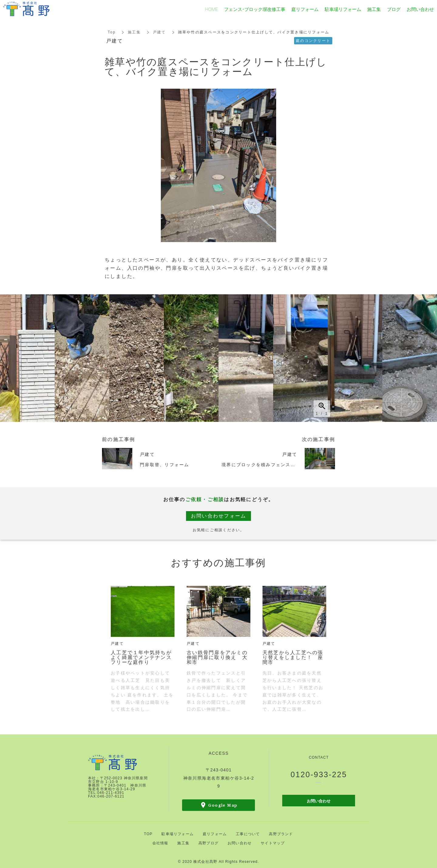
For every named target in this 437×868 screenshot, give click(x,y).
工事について (248, 834)
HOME (212, 9)
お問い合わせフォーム (219, 516)
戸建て (159, 32)
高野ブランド (281, 834)
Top (112, 32)
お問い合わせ (319, 801)
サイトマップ (273, 843)
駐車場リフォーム (178, 834)
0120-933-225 (319, 774)
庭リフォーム (215, 834)
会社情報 (160, 843)
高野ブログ (208, 843)
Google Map (223, 805)
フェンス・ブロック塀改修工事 (255, 9)
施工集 (134, 32)
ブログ (394, 9)
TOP (148, 834)
